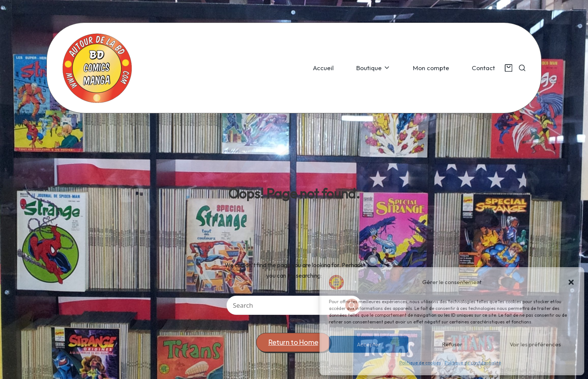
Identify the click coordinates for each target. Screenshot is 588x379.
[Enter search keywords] (294, 305)
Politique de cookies (420, 363)
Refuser (452, 344)
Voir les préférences (535, 344)
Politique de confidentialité (473, 363)
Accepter (369, 344)
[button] (571, 282)
